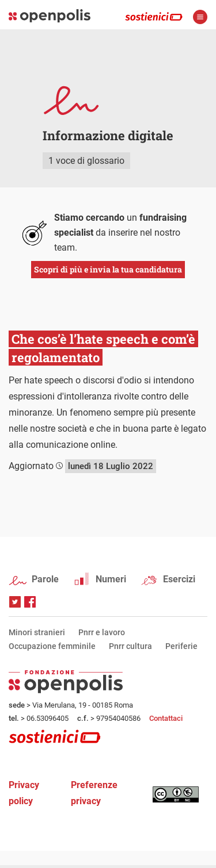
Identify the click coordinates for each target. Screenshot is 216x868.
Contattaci (166, 718)
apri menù (200, 17)
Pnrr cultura (130, 646)
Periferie (181, 646)
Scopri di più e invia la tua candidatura (108, 269)
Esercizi (179, 579)
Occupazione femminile (52, 646)
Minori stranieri (37, 632)
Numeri (111, 579)
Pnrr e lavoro (102, 632)
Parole (45, 579)
